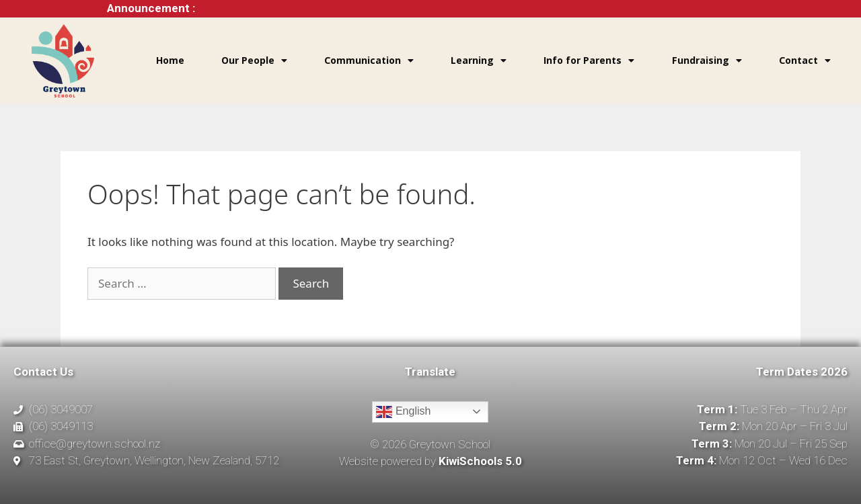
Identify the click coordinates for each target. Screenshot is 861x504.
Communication (369, 60)
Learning (479, 60)
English (403, 412)
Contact (805, 60)
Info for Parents (589, 60)
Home (170, 60)
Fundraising (707, 60)
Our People (254, 60)
